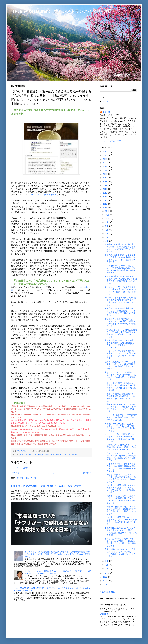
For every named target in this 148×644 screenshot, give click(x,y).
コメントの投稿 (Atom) (26, 478)
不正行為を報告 (107, 592)
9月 (107, 222)
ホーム (51, 473)
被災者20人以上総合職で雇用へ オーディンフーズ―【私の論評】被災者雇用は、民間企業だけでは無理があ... (120, 322)
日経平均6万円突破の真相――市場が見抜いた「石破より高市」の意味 (46, 486)
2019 (105, 178)
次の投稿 (16, 473)
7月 (107, 230)
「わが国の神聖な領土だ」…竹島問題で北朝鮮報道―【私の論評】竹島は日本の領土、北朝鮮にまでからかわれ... (120, 510)
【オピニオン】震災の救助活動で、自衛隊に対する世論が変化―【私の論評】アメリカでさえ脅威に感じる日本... (120, 387)
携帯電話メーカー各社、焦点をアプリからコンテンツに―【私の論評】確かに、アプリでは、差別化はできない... (120, 427)
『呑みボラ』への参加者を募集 (42, 194)
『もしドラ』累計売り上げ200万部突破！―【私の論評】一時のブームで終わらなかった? (121, 418)
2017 (105, 185)
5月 (107, 237)
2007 (105, 584)
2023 (105, 163)
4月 (107, 241)
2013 (105, 200)
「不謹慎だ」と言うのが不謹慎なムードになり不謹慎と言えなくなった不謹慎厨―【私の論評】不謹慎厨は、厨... (120, 499)
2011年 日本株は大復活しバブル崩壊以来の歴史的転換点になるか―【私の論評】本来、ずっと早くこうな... (120, 301)
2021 (105, 170)
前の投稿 (87, 473)
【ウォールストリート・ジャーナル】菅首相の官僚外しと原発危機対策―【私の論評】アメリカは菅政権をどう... (120, 457)
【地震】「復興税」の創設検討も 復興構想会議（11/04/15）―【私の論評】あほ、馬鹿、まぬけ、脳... (120, 397)
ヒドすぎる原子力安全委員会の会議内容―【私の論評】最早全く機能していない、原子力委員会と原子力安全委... (120, 467)
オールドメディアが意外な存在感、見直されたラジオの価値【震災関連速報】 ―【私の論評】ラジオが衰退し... (120, 355)
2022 (105, 166)
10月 (107, 219)
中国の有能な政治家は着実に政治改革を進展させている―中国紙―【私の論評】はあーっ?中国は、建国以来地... (121, 531)
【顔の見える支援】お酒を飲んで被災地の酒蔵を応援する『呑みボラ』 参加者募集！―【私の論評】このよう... (120, 489)
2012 (105, 204)
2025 (105, 155)
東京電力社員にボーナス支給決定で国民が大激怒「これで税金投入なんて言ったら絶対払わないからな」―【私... (120, 344)
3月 (107, 561)
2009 (105, 577)
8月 (107, 226)
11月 (107, 215)
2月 (107, 565)
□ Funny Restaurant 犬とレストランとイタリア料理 (62, 11)
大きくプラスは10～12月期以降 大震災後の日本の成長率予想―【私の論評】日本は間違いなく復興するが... (120, 376)
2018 (105, 182)
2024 (105, 159)
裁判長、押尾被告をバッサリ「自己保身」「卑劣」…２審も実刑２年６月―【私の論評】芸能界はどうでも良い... (120, 365)
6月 (107, 233)
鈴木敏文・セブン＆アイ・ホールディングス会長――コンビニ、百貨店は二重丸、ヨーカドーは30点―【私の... (120, 408)
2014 (105, 197)
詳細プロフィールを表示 (110, 141)
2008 (105, 581)
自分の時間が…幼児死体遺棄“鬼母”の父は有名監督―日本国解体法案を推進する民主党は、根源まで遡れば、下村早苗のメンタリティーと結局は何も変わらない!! (58, 554)
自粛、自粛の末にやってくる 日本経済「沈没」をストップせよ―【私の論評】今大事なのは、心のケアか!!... (120, 553)
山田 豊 (106, 112)
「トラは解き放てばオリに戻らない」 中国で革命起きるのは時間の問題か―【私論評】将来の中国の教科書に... (120, 269)
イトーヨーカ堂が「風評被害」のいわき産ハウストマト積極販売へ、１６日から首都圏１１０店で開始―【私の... (120, 438)
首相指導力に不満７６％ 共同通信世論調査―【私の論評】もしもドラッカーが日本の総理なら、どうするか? (120, 248)
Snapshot (104, 614)
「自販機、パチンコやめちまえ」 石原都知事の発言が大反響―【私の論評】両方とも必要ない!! (120, 447)
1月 (107, 568)
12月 (107, 211)
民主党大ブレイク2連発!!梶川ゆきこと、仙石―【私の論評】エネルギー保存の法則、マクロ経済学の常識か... (120, 312)
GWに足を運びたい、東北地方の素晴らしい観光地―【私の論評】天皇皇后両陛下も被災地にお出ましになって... (121, 333)
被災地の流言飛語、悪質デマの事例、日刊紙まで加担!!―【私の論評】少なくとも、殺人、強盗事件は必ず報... (120, 542)
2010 (105, 573)
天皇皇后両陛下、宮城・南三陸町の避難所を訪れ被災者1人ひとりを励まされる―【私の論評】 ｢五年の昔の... (121, 280)
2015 (105, 193)
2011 (105, 208)
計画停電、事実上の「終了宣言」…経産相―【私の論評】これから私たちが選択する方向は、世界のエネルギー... (120, 478)
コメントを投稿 (21, 468)
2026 (105, 151)
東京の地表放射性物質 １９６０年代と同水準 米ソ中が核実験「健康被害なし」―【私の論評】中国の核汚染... (120, 258)
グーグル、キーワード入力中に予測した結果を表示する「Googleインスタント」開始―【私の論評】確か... (120, 290)
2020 (105, 174)
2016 (105, 189)
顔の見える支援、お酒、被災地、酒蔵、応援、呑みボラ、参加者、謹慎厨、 (49, 455)
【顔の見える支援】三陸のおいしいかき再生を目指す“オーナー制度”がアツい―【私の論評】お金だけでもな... (121, 521)
